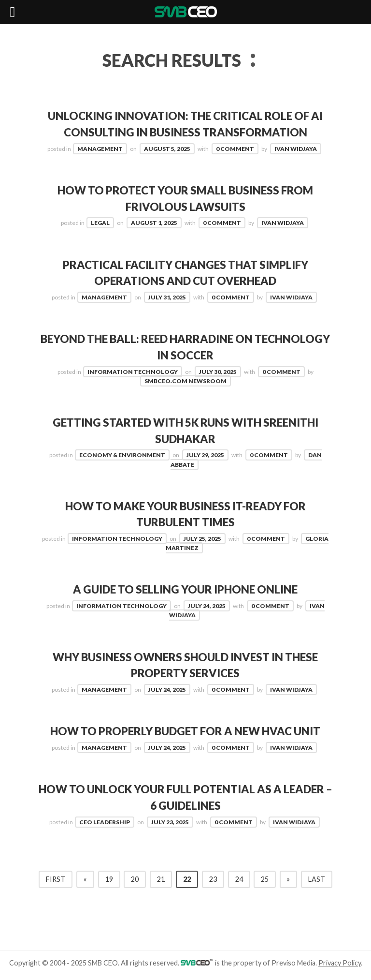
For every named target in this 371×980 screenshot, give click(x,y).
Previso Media (293, 963)
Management (100, 149)
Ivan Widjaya (296, 149)
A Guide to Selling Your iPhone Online (185, 589)
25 (265, 879)
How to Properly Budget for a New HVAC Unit (185, 731)
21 (161, 879)
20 (135, 879)
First (56, 879)
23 (213, 879)
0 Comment (235, 149)
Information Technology (133, 372)
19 (109, 879)
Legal (100, 223)
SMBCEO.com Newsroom (185, 381)
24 (239, 879)
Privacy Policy (340, 963)
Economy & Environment (122, 455)
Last (317, 879)
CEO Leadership (105, 822)
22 (187, 879)
